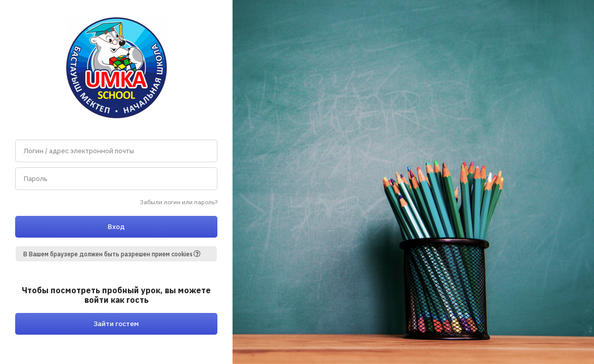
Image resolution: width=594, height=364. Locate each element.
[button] (201, 254)
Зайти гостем (116, 324)
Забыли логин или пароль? (179, 202)
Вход (116, 226)
